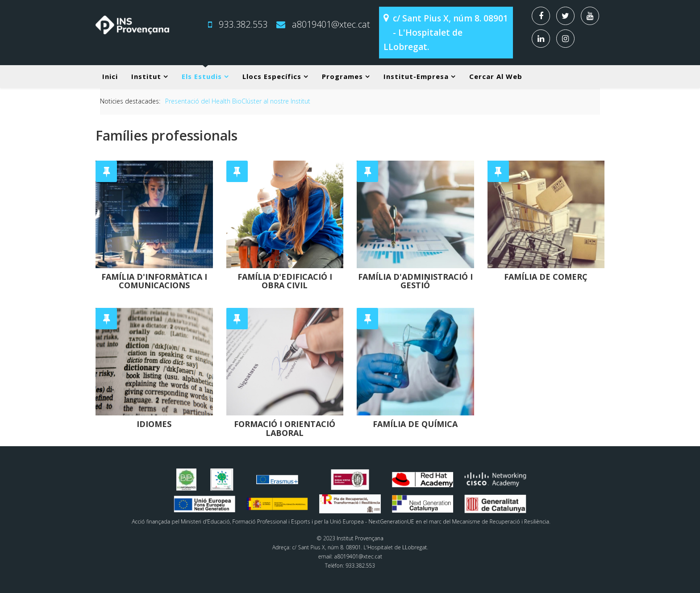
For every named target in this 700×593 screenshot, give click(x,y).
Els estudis (202, 76)
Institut (146, 76)
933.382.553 (243, 24)
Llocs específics (272, 76)
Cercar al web (496, 76)
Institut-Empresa (416, 76)
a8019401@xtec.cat (331, 24)
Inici (110, 76)
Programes (342, 76)
